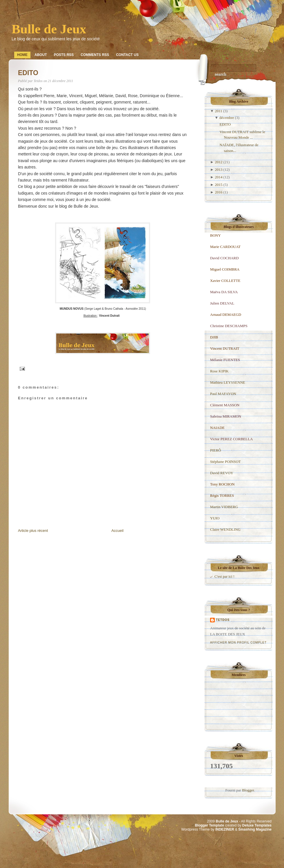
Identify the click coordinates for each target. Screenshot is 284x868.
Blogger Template (210, 825)
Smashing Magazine (255, 829)
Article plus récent (33, 531)
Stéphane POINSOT (225, 462)
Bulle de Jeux (49, 29)
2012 (219, 162)
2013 (219, 170)
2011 (219, 111)
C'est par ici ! (224, 576)
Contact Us (127, 55)
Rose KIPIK (219, 371)
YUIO (215, 518)
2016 (219, 192)
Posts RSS (64, 55)
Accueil (117, 531)
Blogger (248, 790)
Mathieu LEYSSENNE (228, 382)
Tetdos (223, 620)
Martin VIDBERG (224, 507)
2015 (219, 185)
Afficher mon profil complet (238, 643)
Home (22, 55)
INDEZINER (225, 829)
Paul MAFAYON (223, 394)
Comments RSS (95, 55)
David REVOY (222, 473)
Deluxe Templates (257, 825)
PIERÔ (216, 450)
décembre (227, 118)
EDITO (28, 73)
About (41, 55)
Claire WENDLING (225, 529)
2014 (219, 177)
